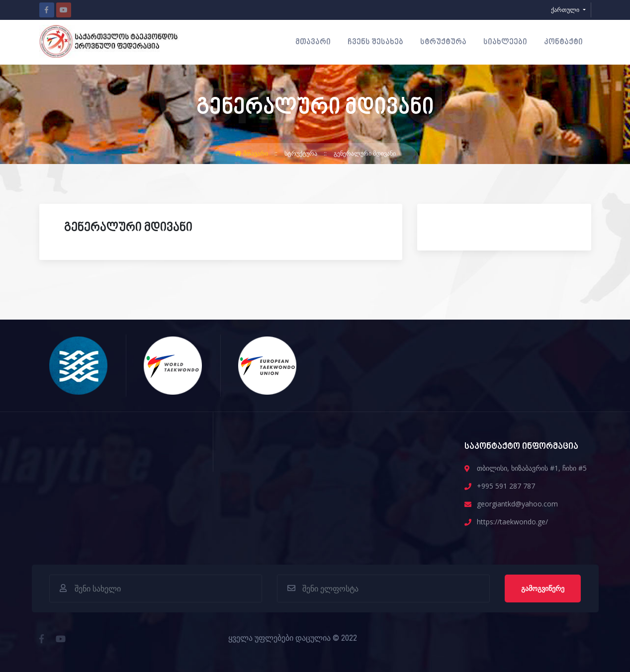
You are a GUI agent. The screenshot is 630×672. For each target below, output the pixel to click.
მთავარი (313, 42)
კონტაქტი (563, 42)
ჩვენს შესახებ (375, 42)
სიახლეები (505, 42)
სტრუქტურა (443, 42)
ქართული (566, 10)
